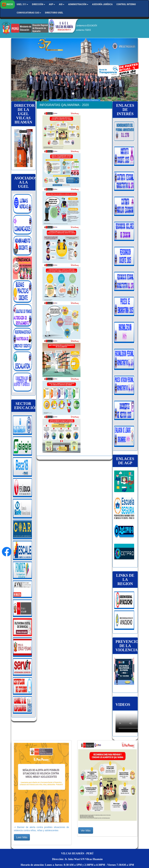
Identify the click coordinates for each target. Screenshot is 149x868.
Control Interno (126, 4)
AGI (62, 4)
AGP (52, 4)
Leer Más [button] (22, 837)
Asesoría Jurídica (102, 4)
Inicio (8, 5)
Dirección (39, 4)
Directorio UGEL (54, 13)
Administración (78, 4)
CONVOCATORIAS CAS (29, 13)
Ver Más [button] (86, 830)
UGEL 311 (22, 4)
